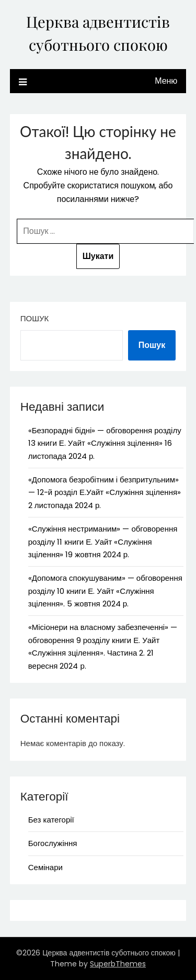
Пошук (34, 318)
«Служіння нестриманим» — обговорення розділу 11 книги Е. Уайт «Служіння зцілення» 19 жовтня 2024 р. (103, 542)
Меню (166, 81)
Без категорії (51, 820)
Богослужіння (53, 843)
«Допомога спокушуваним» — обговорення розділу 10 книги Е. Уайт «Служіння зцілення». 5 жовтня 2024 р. (105, 591)
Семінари (45, 867)
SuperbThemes (118, 964)
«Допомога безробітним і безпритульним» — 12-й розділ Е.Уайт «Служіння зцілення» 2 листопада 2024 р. (105, 492)
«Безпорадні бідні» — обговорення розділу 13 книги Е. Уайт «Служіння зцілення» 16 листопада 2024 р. (105, 443)
